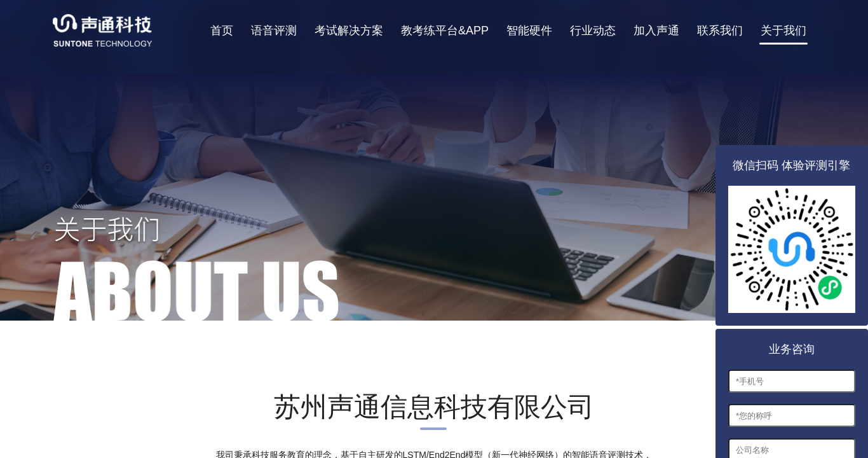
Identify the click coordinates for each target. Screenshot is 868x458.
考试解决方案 (349, 31)
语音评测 (274, 31)
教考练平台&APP (445, 31)
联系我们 (720, 31)
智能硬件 (529, 31)
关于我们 (783, 31)
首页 (222, 31)
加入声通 (656, 31)
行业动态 (593, 31)
